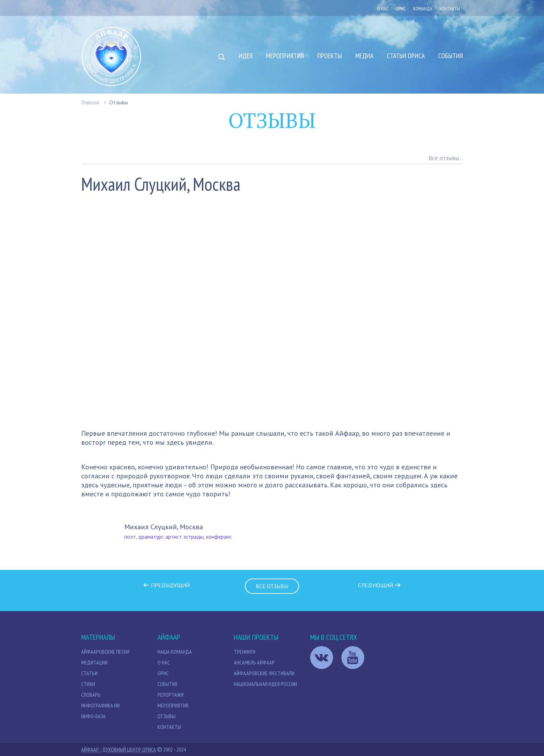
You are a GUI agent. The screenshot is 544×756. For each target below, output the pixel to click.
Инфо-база (93, 716)
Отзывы (119, 102)
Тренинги (245, 652)
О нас (383, 9)
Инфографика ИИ (100, 705)
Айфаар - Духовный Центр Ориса (119, 749)
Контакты (450, 9)
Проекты (330, 56)
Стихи (88, 684)
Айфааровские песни (105, 652)
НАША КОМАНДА (175, 652)
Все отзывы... (446, 158)
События (450, 56)
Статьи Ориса (406, 56)
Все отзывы (272, 586)
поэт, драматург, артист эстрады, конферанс (178, 537)
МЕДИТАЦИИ (94, 662)
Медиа (364, 56)
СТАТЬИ (89, 673)
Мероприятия (285, 56)
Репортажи (171, 695)
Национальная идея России (265, 684)
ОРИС (401, 9)
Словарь (91, 695)
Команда (423, 9)
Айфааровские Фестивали (264, 673)
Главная (90, 102)
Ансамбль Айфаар (254, 662)
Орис (163, 673)
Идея (246, 56)
